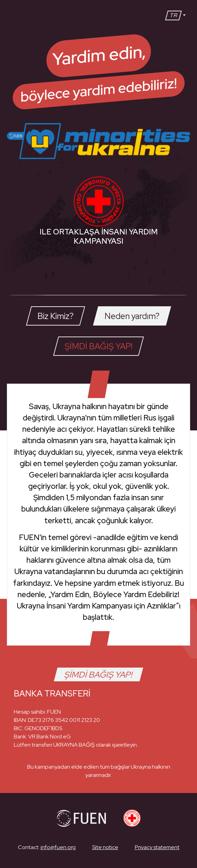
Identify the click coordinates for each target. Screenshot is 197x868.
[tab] (55, 316)
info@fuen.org (58, 847)
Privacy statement (157, 847)
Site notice (105, 847)
